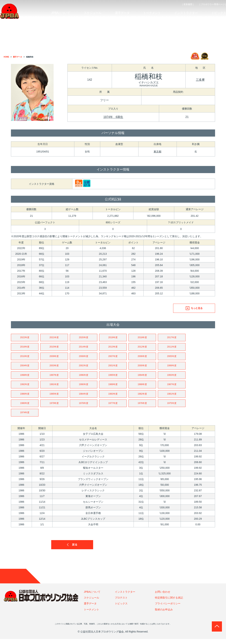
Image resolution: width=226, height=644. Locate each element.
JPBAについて (92, 597)
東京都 (157, 152)
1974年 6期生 (113, 117)
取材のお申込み (164, 614)
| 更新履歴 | (188, 4)
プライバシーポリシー (168, 608)
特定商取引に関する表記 (169, 603)
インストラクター (125, 597)
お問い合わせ (163, 597)
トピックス (121, 608)
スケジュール (91, 603)
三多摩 (200, 80)
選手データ (90, 608)
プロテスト (121, 603)
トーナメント (91, 614)
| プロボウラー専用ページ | (213, 4)
